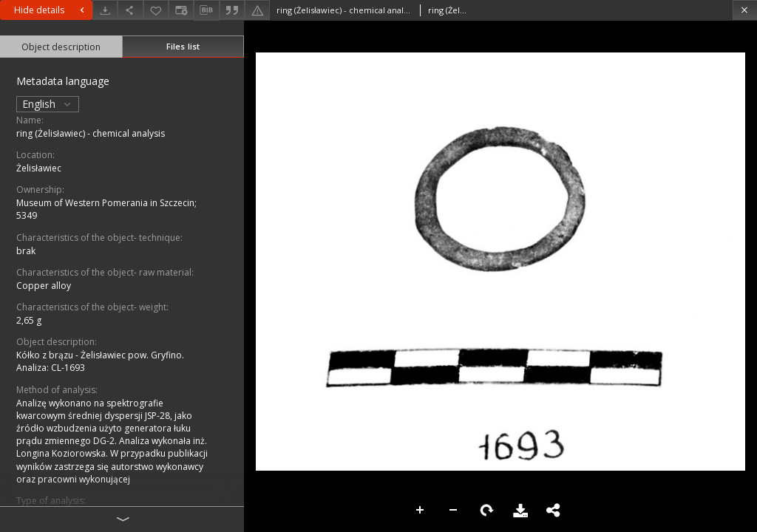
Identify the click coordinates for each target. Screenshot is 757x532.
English (48, 104)
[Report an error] (257, 10)
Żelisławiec (39, 168)
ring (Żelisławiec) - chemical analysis (91, 133)
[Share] (130, 10)
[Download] (105, 10)
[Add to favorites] (156, 10)
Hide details (51, 10)
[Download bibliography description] (206, 10)
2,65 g (29, 320)
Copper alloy (44, 286)
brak (26, 251)
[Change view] (181, 10)
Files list (183, 46)
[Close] (745, 10)
